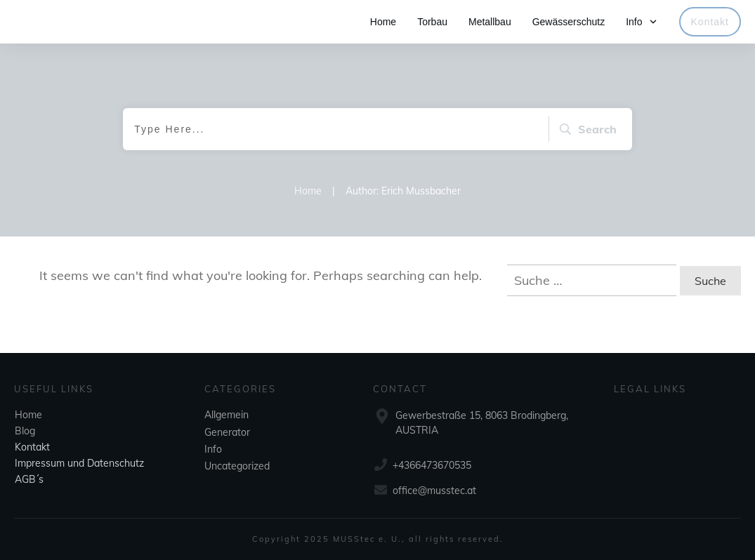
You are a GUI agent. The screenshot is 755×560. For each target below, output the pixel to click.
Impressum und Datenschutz (79, 463)
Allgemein (226, 415)
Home (28, 415)
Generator (227, 432)
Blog (25, 431)
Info (213, 449)
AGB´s (29, 479)
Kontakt (32, 447)
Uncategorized (237, 466)
